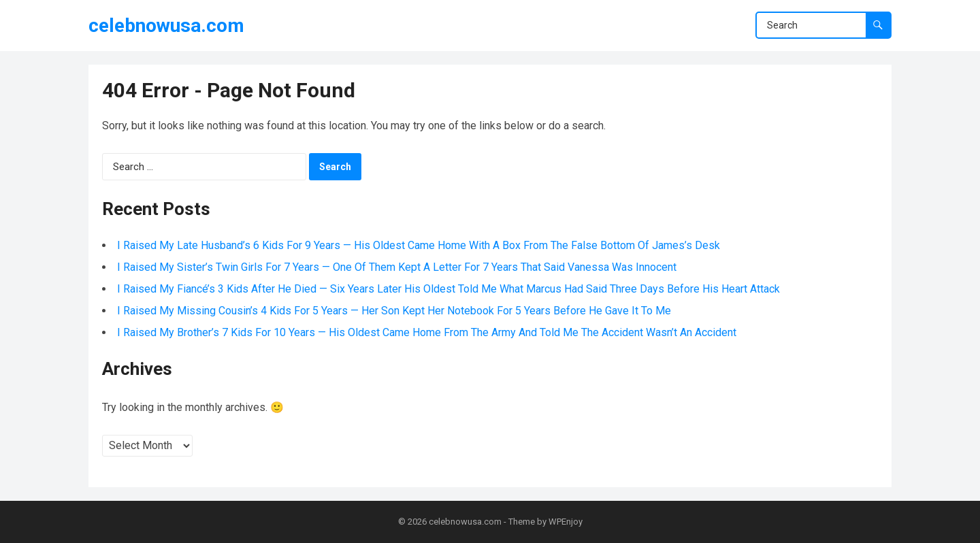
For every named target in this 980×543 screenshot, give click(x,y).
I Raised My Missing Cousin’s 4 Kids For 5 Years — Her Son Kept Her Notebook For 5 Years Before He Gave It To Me (394, 311)
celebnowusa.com (166, 26)
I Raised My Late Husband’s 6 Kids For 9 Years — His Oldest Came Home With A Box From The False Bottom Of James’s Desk (419, 245)
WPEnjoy (566, 522)
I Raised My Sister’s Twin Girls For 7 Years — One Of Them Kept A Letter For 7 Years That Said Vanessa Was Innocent (397, 267)
